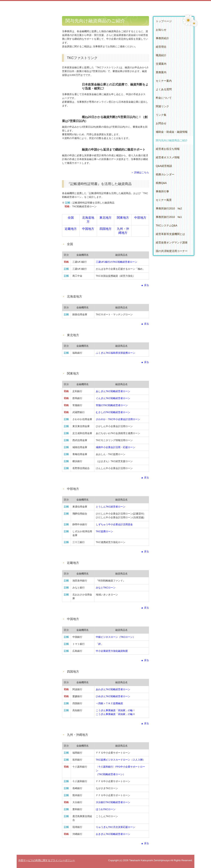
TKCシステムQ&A (167, 225)
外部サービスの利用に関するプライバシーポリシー (47, 860)
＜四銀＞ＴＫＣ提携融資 (109, 703)
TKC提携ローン (104, 531)
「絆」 (100, 644)
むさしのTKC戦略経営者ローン (113, 412)
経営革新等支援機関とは (170, 234)
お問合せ (161, 123)
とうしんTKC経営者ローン (111, 507)
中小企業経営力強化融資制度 (112, 651)
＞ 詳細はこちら (140, 172)
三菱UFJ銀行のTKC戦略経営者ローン (117, 262)
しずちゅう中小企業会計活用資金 (114, 524)
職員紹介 (161, 55)
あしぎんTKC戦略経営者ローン (113, 391)
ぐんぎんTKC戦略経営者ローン (113, 398)
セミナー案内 (164, 81)
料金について (164, 98)
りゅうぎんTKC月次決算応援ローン (116, 827)
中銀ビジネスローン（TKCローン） (116, 637)
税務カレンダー (165, 174)
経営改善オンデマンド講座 (172, 242)
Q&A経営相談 (164, 166)
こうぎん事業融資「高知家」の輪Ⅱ (116, 714)
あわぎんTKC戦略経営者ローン (113, 689)
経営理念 (161, 47)
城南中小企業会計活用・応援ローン (116, 447)
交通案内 (161, 64)
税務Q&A (161, 183)
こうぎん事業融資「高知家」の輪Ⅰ (116, 710)
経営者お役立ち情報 (168, 149)
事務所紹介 (162, 38)
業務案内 (161, 72)
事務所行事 (162, 191)
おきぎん (113, 834)
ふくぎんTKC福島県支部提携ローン (116, 353)
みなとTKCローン (106, 588)
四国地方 (105, 229)
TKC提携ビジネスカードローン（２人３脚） (120, 760)
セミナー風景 (164, 200)
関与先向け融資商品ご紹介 (172, 140)
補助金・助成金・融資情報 (172, 132)
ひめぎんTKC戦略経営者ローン (113, 696)
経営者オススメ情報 (168, 157)
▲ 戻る (145, 285)
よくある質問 (164, 89)
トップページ (164, 21)
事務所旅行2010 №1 (169, 217)
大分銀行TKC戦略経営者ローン (113, 802)
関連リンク (162, 106)
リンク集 (161, 115)
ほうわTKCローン (106, 809)
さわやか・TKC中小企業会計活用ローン (118, 419)
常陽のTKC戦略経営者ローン (112, 405)
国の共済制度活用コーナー (172, 251)
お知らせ (161, 30)
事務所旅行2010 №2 (169, 208)
